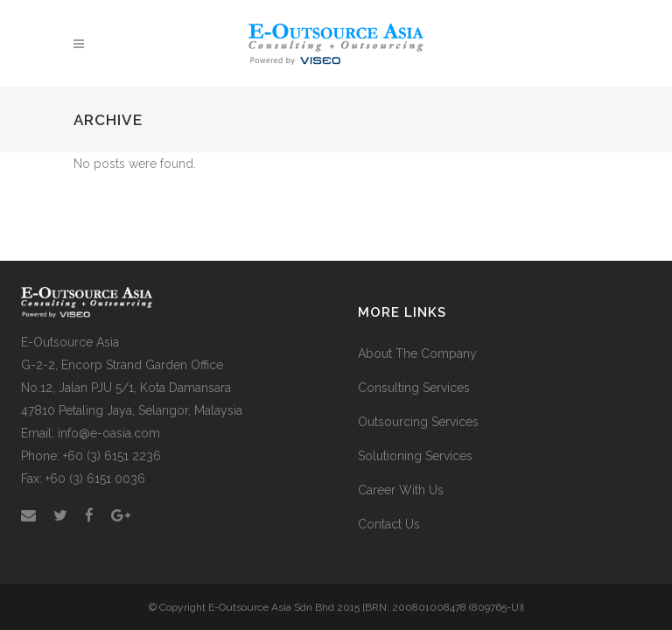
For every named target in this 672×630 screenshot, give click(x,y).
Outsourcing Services (418, 422)
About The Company (417, 353)
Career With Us (401, 490)
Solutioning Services (415, 456)
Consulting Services (414, 388)
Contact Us (389, 524)
